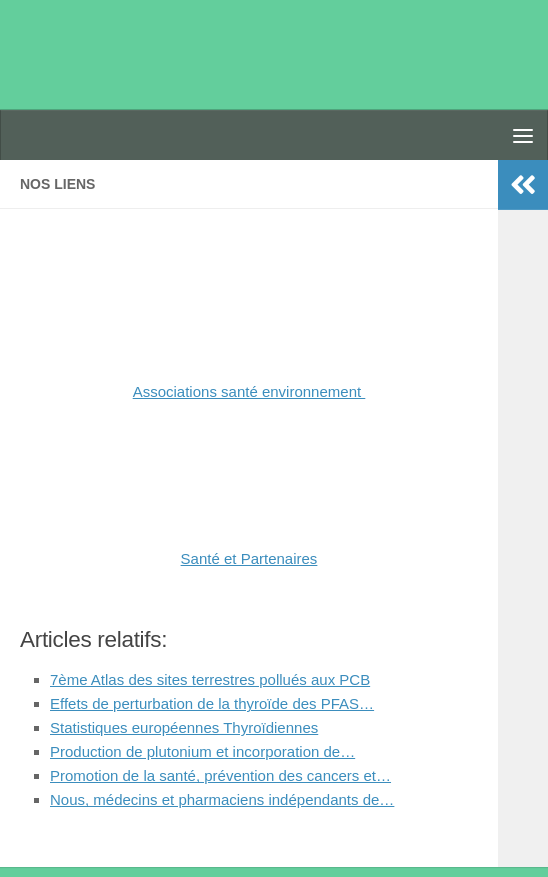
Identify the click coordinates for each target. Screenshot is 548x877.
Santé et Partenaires (249, 558)
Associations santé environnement (249, 391)
